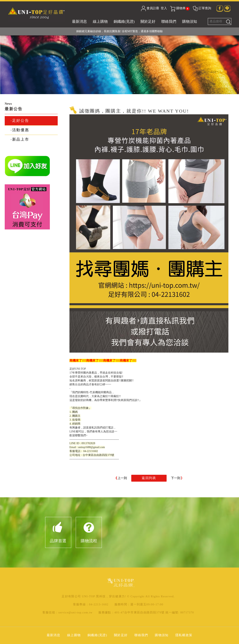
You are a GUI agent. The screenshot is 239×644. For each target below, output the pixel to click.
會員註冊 (153, 8)
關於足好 (148, 21)
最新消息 (79, 21)
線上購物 (100, 21)
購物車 (180, 8)
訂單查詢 (202, 8)
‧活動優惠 (20, 130)
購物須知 (190, 21)
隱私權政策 (184, 635)
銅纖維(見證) (124, 21)
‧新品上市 (20, 139)
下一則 (176, 478)
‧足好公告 (20, 121)
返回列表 (149, 478)
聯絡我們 (169, 21)
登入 (164, 8)
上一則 (122, 478)
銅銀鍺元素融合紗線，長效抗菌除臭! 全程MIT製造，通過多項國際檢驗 (119, 31)
